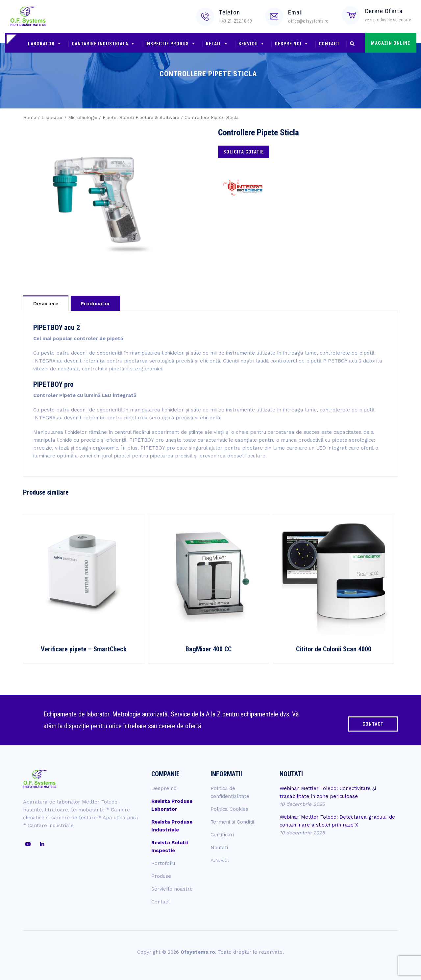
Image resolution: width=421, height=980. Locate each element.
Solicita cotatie (244, 152)
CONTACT (373, 724)
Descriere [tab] (46, 303)
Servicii (252, 44)
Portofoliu (163, 863)
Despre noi (292, 44)
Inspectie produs (171, 44)
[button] (352, 44)
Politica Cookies (229, 809)
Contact (329, 44)
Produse (161, 876)
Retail (217, 44)
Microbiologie (83, 117)
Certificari (222, 835)
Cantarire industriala (103, 44)
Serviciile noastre (172, 889)
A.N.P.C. (220, 860)
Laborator (45, 44)
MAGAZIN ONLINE (391, 43)
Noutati (219, 848)
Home (30, 117)
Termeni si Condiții (232, 822)
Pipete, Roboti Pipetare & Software (141, 117)
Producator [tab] (95, 303)
